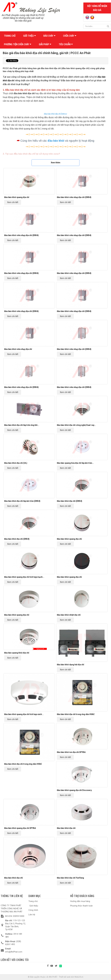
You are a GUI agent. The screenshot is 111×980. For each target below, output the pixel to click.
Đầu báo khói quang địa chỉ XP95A (20, 828)
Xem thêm (56, 163)
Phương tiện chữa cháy (18, 44)
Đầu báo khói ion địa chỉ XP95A (71, 752)
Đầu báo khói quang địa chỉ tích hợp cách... (24, 714)
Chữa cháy (70, 36)
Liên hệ (32, 915)
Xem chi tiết (13, 202)
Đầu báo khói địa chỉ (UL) (16, 463)
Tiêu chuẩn (66, 44)
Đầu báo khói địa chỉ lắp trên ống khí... (22, 425)
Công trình (33, 910)
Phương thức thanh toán (81, 906)
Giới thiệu (30, 36)
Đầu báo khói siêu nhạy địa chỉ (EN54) (74, 197)
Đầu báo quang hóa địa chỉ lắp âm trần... (75, 463)
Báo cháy (49, 36)
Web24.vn (79, 977)
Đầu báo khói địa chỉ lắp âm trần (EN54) (22, 501)
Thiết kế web (65, 977)
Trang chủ (10, 36)
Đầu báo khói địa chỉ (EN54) (70, 501)
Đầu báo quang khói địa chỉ (17, 653)
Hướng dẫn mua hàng (80, 901)
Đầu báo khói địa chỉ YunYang (70, 878)
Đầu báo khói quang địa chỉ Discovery (74, 790)
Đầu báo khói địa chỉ (66, 828)
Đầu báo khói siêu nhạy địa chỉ (18, 349)
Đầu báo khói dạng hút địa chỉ (71, 665)
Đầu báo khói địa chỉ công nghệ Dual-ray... (76, 425)
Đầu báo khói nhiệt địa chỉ (69, 615)
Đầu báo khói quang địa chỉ (17, 197)
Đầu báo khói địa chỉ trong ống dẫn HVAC (76, 714)
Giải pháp (45, 44)
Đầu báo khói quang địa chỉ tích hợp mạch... (24, 577)
